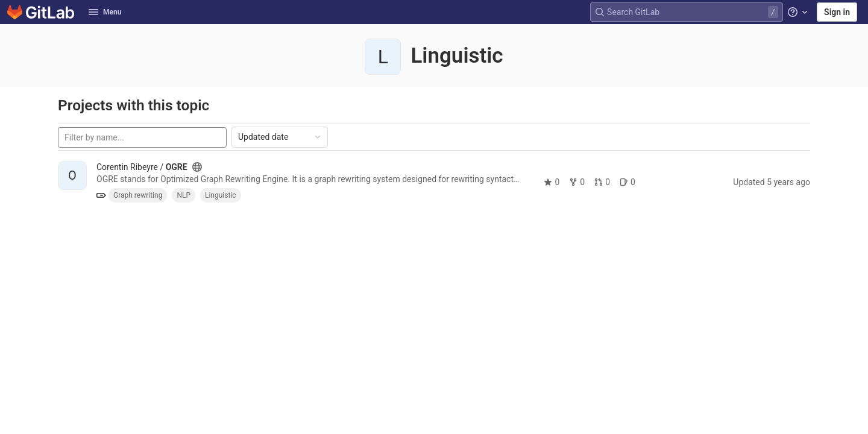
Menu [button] (105, 12)
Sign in (837, 12)
